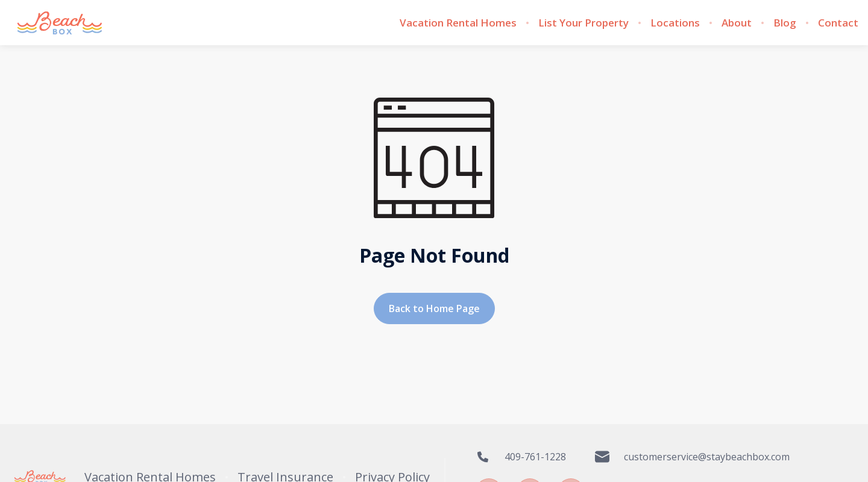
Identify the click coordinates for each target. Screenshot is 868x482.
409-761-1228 (521, 457)
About (737, 23)
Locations (675, 23)
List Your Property (583, 23)
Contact (838, 23)
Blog (785, 23)
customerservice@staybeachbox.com (692, 457)
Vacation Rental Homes (458, 23)
